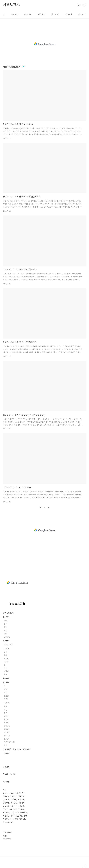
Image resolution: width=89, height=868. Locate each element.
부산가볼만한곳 (20, 793)
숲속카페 (6, 806)
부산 (6, 710)
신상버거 (13, 806)
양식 (6, 633)
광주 (6, 713)
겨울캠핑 (21, 806)
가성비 (14, 796)
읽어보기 (82, 14)
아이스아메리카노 (21, 813)
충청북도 (7, 723)
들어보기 (68, 14)
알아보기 (55, 14)
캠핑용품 (13, 800)
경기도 (6, 719)
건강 (6, 689)
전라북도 (7, 736)
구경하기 (41, 14)
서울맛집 (6, 816)
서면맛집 (21, 800)
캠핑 (6, 652)
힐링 (25, 816)
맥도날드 (6, 793)
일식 (6, 630)
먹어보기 (15, 14)
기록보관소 (11, 5)
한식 (6, 624)
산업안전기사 (9, 644)
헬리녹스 (22, 819)
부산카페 (6, 822)
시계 (6, 674)
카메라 (6, 671)
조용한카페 (22, 796)
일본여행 (19, 816)
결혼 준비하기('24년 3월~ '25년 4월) (17, 749)
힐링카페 (6, 800)
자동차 (6, 658)
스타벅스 (6, 809)
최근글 (5, 774)
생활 (6, 655)
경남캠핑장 (14, 819)
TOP (84, 866)
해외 (6, 745)
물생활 (6, 696)
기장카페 (22, 803)
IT (5, 686)
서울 (6, 707)
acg (12, 793)
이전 (41, 508)
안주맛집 (7, 637)
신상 (12, 813)
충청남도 (7, 726)
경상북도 (7, 729)
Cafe (6, 621)
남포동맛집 (7, 796)
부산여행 (13, 809)
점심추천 (21, 809)
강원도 (6, 716)
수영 (6, 668)
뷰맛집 (13, 822)
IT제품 (6, 662)
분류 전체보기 (8, 613)
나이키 (13, 816)
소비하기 (28, 14)
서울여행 (6, 819)
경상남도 (7, 732)
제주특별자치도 (9, 742)
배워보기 (6, 641)
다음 (48, 508)
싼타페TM (6, 803)
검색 (79, 5)
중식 (6, 627)
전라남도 (7, 739)
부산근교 (14, 803)
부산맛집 (6, 813)
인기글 (13, 774)
